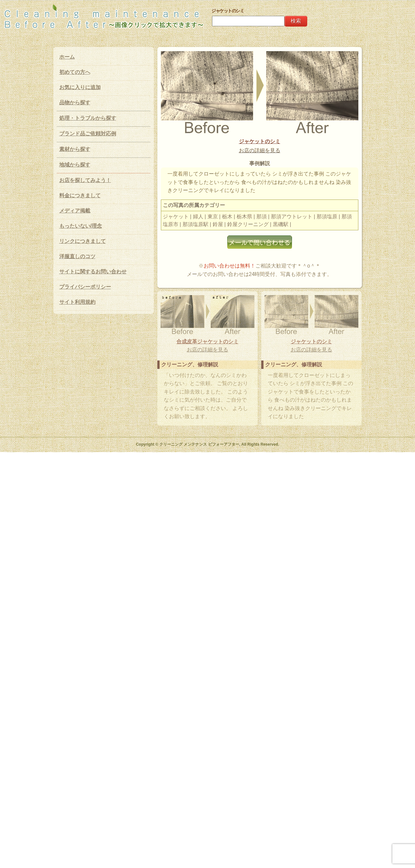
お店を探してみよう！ (85, 180)
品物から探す (75, 103)
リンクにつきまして (83, 241)
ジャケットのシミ (260, 141)
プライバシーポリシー (85, 287)
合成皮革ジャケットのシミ (207, 342)
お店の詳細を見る (260, 150)
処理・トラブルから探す (88, 118)
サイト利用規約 (77, 302)
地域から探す (75, 165)
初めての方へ (75, 72)
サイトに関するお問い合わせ (93, 272)
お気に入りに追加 (80, 87)
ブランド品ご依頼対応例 (88, 134)
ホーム (67, 57)
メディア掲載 (75, 211)
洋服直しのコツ (77, 256)
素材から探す (75, 149)
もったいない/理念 (81, 226)
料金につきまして (80, 195)
